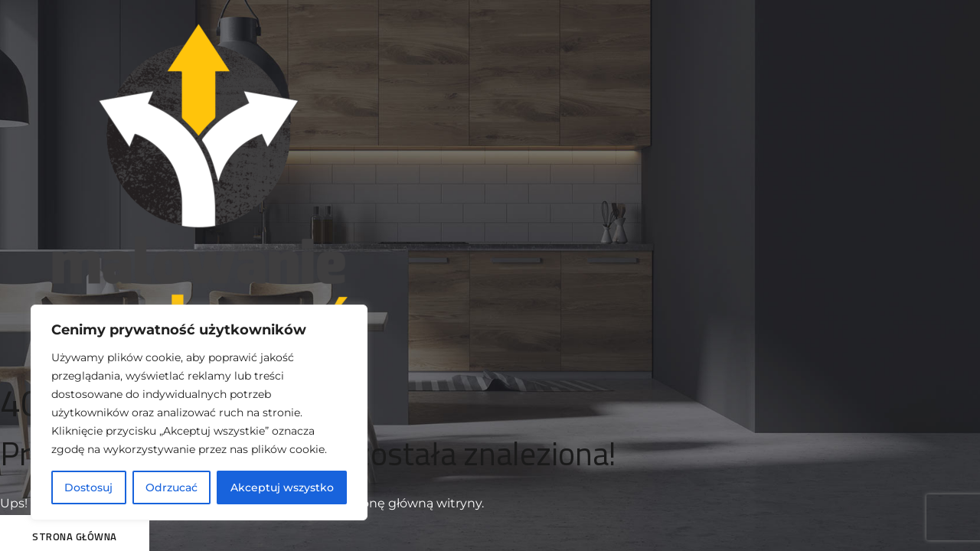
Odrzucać (171, 487)
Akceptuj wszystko (282, 487)
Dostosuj (88, 487)
